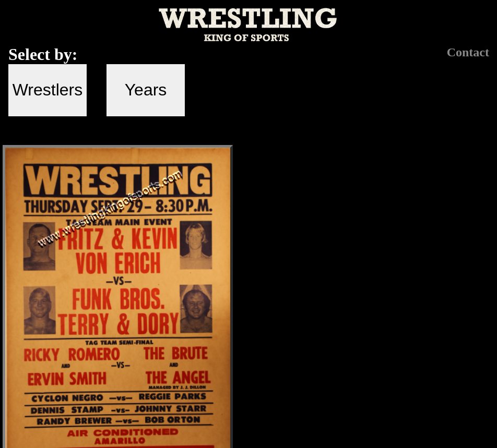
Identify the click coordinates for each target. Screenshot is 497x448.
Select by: (43, 54)
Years (146, 90)
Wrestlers (48, 90)
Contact (468, 52)
